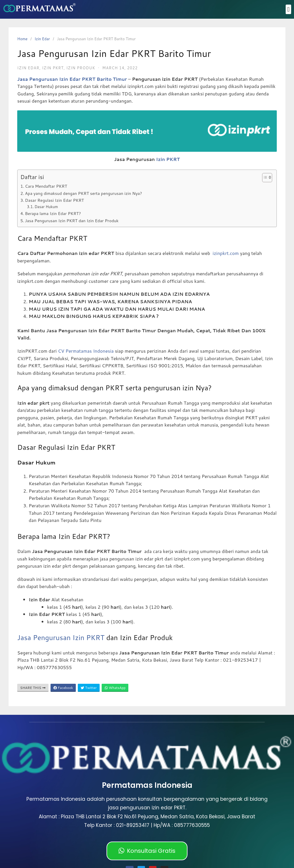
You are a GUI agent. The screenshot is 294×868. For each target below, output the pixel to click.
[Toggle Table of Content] (264, 178)
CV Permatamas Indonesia (86, 351)
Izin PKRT (168, 159)
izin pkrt (53, 68)
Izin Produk (81, 68)
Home (22, 39)
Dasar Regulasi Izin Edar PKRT (54, 200)
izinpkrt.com (226, 253)
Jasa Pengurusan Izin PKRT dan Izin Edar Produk (72, 221)
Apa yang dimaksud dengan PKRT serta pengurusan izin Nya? (83, 193)
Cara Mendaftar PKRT (46, 186)
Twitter (89, 688)
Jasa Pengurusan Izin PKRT (61, 637)
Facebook (63, 688)
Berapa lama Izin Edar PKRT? (53, 213)
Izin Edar (42, 39)
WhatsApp (115, 688)
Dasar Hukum (46, 207)
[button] (288, 9)
